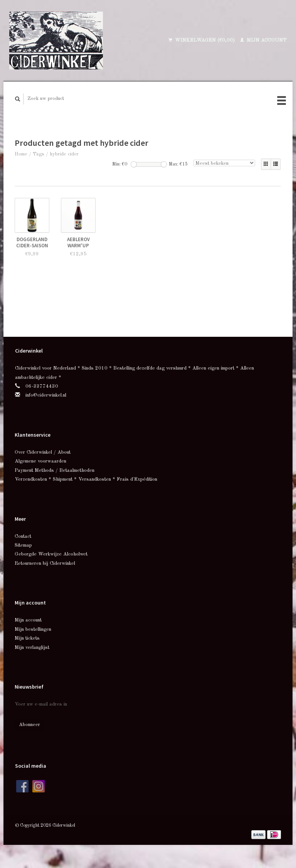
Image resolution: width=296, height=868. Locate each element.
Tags (39, 154)
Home (21, 154)
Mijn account (263, 40)
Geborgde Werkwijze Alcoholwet (51, 554)
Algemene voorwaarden (40, 461)
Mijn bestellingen (33, 629)
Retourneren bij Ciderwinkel (45, 563)
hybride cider (64, 154)
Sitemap (23, 545)
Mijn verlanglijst (32, 648)
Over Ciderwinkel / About (43, 452)
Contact (23, 536)
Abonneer (29, 725)
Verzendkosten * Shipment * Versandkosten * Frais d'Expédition (86, 479)
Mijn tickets (27, 638)
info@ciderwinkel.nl (46, 395)
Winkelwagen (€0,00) (202, 40)
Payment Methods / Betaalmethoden (55, 470)
